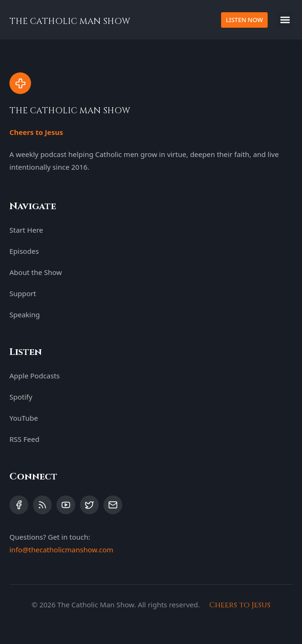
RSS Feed (24, 439)
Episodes (24, 251)
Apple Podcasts (35, 376)
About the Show (36, 272)
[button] (285, 20)
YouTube (24, 418)
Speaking (25, 314)
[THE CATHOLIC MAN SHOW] (20, 83)
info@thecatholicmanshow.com (61, 550)
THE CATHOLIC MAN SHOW (70, 21)
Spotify (21, 397)
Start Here (26, 230)
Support (23, 293)
